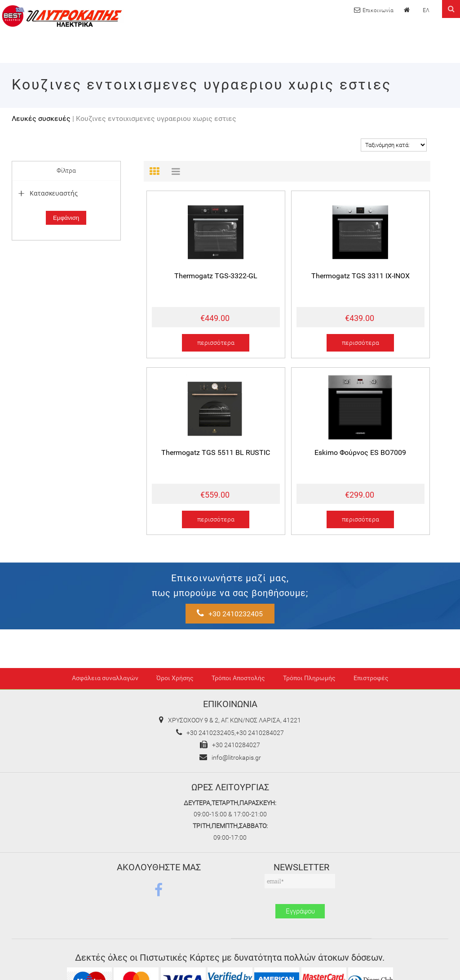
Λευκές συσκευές (41, 118)
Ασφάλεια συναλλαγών (105, 680)
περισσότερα (216, 343)
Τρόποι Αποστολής (238, 680)
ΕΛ (426, 10)
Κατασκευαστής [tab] (47, 193)
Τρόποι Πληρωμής (309, 680)
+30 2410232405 (345, 582)
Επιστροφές (371, 680)
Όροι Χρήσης (175, 680)
